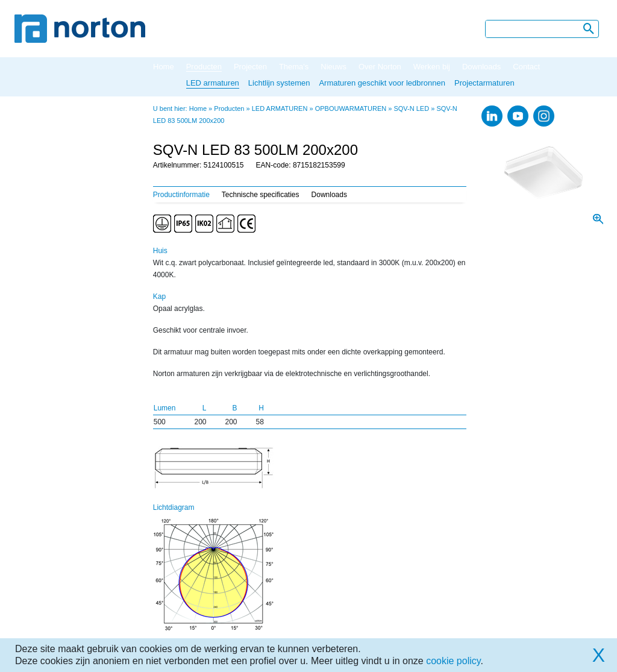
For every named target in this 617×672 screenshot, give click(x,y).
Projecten (250, 67)
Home (164, 67)
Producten (204, 67)
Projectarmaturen (484, 83)
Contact (526, 67)
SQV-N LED (411, 108)
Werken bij (432, 67)
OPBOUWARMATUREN (351, 108)
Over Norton (380, 67)
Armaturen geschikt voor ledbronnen (382, 83)
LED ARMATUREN (280, 108)
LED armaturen (213, 83)
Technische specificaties (261, 195)
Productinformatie (181, 195)
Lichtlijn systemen (279, 83)
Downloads (481, 67)
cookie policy (453, 661)
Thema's (294, 67)
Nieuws (334, 67)
